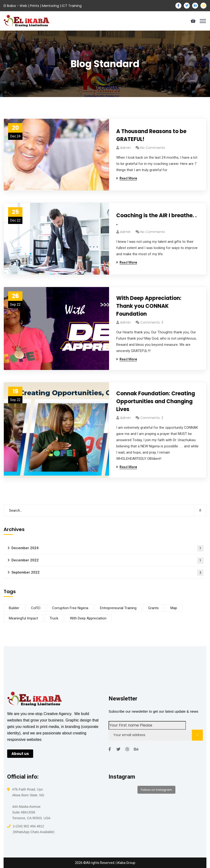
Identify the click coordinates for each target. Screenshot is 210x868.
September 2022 (108, 573)
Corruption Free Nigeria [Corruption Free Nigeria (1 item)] (70, 608)
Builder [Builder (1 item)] (14, 608)
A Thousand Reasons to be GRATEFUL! (151, 135)
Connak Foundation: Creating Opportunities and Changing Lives (156, 401)
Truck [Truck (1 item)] (54, 618)
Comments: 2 (152, 418)
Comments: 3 (152, 322)
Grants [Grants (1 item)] (153, 608)
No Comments (153, 148)
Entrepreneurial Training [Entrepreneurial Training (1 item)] (118, 608)
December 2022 (108, 561)
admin (125, 148)
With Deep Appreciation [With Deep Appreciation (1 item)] (88, 618)
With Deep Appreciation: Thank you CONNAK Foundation (149, 306)
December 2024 (108, 548)
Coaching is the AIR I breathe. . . (156, 219)
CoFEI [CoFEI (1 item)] (36, 608)
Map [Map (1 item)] (174, 608)
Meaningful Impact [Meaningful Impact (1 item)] (23, 618)
